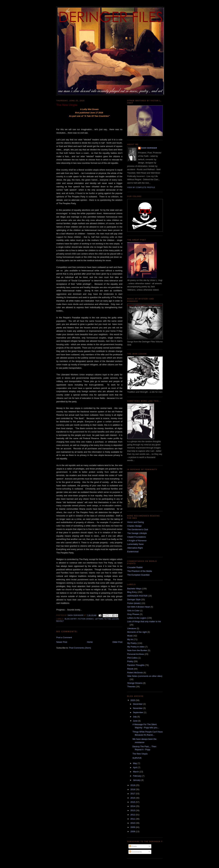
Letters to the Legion (107, 619)
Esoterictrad (133, 552)
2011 (133, 819)
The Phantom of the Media (140, 571)
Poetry (130, 661)
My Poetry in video (136, 647)
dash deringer (149, 148)
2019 (133, 785)
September (138, 712)
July (135, 717)
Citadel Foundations (137, 537)
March (136, 772)
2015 (133, 802)
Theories (131, 687)
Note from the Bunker (137, 650)
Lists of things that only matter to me (144, 621)
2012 (133, 815)
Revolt (60, 621)
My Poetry (132, 643)
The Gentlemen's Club (138, 529)
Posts (133, 846)
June (136, 721)
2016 (133, 798)
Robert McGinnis (135, 673)
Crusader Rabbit (135, 567)
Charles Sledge (134, 526)
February (137, 776)
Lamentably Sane (135, 544)
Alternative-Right (135, 548)
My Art (130, 639)
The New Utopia (140, 754)
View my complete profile (141, 187)
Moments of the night (137, 632)
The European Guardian (139, 575)
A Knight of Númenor (137, 541)
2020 (133, 700)
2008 (133, 831)
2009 (133, 827)
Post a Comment (64, 637)
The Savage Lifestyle (137, 533)
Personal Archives (136, 654)
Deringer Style (134, 600)
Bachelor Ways (134, 589)
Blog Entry (71, 619)
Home (90, 642)
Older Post (117, 642)
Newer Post (62, 642)
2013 (133, 810)
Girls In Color (133, 611)
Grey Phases (133, 614)
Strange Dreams (135, 683)
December (138, 704)
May (135, 763)
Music (130, 636)
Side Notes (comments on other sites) (145, 676)
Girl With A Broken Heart (139, 607)
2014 (133, 806)
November (138, 708)
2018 (133, 789)
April (135, 767)
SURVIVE (137, 758)
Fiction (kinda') (86, 619)
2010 (133, 823)
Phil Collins (132, 658)
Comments (135, 852)
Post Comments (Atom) (80, 648)
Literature (132, 628)
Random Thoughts (136, 665)
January (137, 780)
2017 (133, 794)
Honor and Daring (136, 522)
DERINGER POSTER (137, 596)
